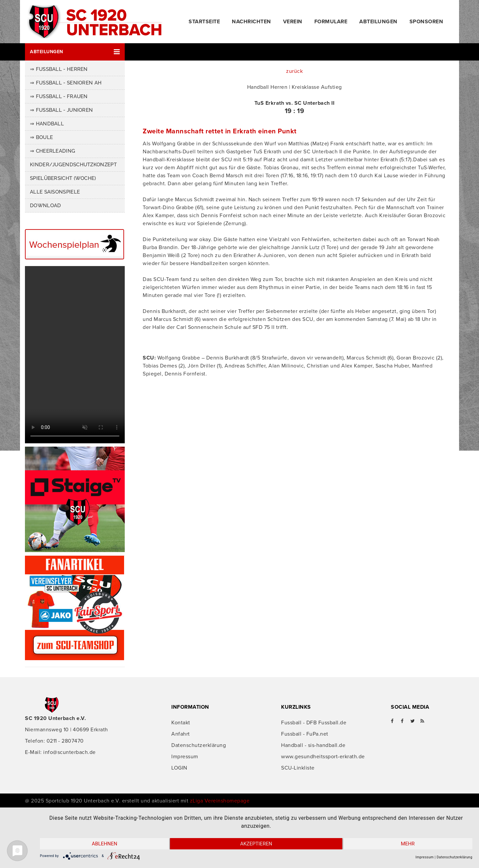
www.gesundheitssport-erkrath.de (323, 757)
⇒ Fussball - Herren (59, 69)
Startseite (204, 22)
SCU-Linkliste (298, 768)
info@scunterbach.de (70, 752)
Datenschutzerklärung (199, 745)
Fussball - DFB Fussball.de (314, 723)
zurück (294, 71)
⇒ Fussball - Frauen (59, 96)
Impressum (185, 757)
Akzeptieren (256, 844)
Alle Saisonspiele (55, 192)
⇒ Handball (47, 124)
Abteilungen (378, 22)
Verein (293, 22)
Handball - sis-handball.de (313, 745)
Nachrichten (251, 22)
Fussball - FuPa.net (305, 734)
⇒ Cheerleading (53, 151)
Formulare (331, 22)
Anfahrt (181, 734)
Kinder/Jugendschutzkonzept (73, 165)
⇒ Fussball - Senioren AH (66, 83)
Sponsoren (426, 22)
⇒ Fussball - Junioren (61, 110)
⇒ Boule (41, 137)
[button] (75, 52)
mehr (408, 844)
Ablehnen (104, 844)
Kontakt (181, 723)
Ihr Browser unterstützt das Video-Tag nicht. (75, 355)
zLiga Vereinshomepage (220, 801)
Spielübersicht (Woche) (63, 178)
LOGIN (179, 768)
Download (45, 206)
